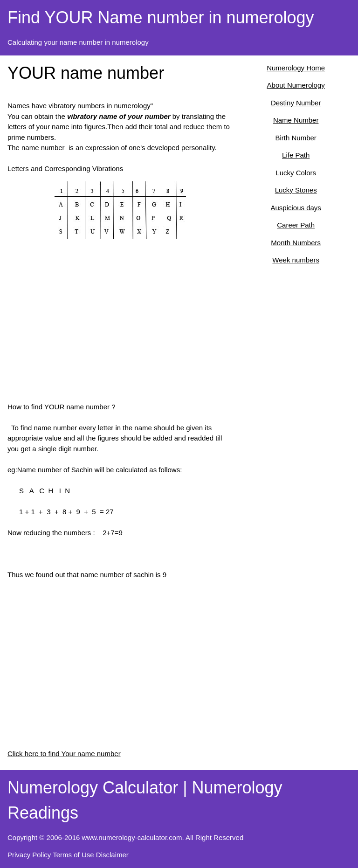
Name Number (296, 120)
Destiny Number (296, 103)
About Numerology (296, 85)
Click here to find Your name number (64, 754)
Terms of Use (73, 855)
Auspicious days (296, 208)
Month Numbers (296, 243)
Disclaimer (112, 855)
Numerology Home (296, 68)
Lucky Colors (296, 173)
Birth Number (296, 138)
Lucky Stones (296, 190)
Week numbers (296, 260)
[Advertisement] (120, 330)
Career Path (296, 225)
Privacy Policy (29, 855)
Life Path (296, 155)
